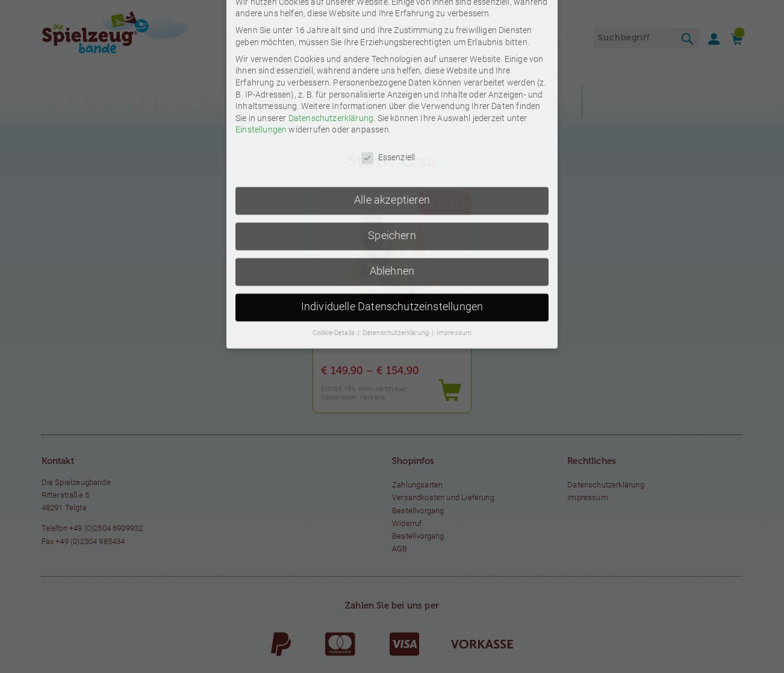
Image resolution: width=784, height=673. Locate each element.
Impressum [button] (454, 217)
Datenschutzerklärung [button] (397, 217)
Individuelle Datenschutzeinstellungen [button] (392, 191)
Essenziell (388, 42)
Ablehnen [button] (392, 155)
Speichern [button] (392, 120)
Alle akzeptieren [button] (392, 84)
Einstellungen (261, 14)
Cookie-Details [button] (335, 217)
